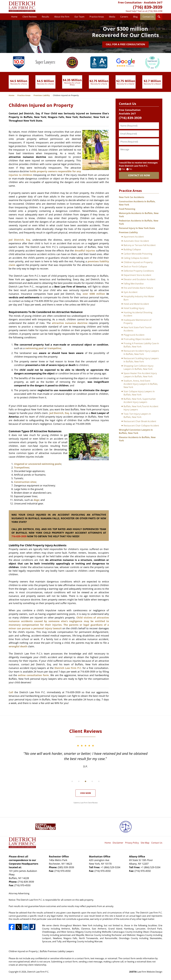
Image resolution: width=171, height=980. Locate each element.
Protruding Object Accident (137, 339)
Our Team (79, 17)
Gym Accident (131, 292)
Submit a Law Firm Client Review (86, 803)
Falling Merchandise (134, 284)
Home (14, 17)
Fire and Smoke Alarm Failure (138, 288)
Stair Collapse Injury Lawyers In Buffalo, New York (139, 393)
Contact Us (148, 17)
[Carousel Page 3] (85, 781)
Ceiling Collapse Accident (136, 258)
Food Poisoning (127, 209)
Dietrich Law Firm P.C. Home (22, 7)
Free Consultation (130, 2)
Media (112, 17)
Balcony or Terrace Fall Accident (140, 245)
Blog (135, 17)
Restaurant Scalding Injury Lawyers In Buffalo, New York (141, 360)
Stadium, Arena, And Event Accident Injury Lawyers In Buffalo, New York (141, 384)
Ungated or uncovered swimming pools (38, 464)
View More (86, 793)
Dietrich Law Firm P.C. (68, 668)
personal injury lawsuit (48, 628)
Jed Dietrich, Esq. (20, 240)
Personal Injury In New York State (137, 228)
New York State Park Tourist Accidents (138, 329)
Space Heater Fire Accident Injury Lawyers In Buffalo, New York (140, 375)
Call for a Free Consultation (125, 44)
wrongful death (18, 646)
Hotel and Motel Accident (136, 304)
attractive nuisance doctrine (70, 323)
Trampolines (22, 467)
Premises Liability (128, 232)
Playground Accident (134, 335)
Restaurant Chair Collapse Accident (141, 426)
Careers (124, 17)
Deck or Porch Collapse (135, 267)
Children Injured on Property (138, 262)
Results (45, 17)
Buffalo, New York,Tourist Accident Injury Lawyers (141, 408)
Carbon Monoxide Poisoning (138, 254)
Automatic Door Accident (136, 241)
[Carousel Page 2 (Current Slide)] (79, 781)
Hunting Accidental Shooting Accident (138, 314)
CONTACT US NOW (139, 175)
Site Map (145, 843)
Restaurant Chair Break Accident (140, 421)
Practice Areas (97, 17)
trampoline (54, 348)
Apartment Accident (134, 237)
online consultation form (33, 675)
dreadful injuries (85, 251)
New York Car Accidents (132, 197)
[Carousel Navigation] (85, 781)
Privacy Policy (132, 843)
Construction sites (25, 482)
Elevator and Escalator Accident (139, 279)
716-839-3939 (19, 536)
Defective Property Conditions (139, 271)
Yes (123, 169)
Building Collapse (132, 249)
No (131, 169)
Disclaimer (118, 843)
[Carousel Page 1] (72, 781)
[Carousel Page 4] (92, 781)
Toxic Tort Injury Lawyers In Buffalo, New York (137, 415)
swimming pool (34, 348)
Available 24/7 (153, 2)
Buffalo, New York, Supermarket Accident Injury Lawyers (140, 400)
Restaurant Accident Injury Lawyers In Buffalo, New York (141, 352)
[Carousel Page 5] (99, 781)
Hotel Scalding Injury (134, 308)
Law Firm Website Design (146, 972)
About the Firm (62, 17)
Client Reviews (30, 17)
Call (11, 692)
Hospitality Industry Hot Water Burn (139, 298)
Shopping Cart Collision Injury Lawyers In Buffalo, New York (138, 367)
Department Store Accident (137, 275)
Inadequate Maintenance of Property (137, 322)
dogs (36, 500)
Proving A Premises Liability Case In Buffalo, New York (141, 345)
